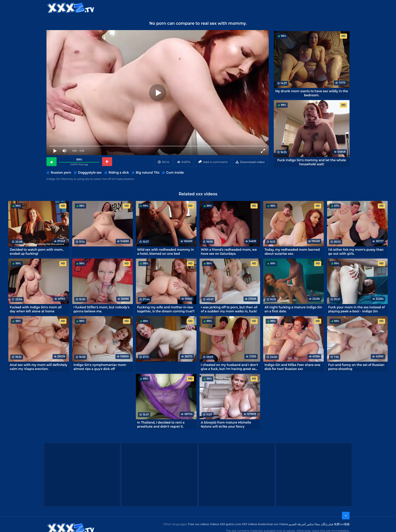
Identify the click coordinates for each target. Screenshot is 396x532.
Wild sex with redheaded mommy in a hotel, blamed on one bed (166, 251)
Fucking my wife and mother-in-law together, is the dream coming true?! (166, 309)
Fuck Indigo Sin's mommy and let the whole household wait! (312, 162)
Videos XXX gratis (222, 524)
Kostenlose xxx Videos (273, 524)
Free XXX (199, 7)
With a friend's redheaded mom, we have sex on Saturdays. (229, 251)
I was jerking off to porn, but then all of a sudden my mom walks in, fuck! (229, 309)
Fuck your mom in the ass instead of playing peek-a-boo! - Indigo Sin (357, 309)
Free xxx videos (199, 524)
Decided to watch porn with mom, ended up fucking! (36, 251)
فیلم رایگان (327, 524)
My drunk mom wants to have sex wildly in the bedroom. (312, 93)
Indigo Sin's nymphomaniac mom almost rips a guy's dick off (100, 367)
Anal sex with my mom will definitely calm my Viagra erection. (38, 367)
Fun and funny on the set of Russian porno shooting (356, 367)
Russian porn (61, 172)
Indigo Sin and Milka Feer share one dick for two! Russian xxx (292, 367)
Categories (144, 7)
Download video (252, 162)
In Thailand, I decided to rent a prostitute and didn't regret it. (161, 424)
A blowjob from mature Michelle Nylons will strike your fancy (226, 424)
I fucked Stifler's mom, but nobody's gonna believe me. (102, 309)
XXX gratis (224, 7)
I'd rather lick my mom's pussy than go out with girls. (356, 251)
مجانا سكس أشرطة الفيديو (304, 524)
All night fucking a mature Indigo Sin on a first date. (293, 309)
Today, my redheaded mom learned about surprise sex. (292, 251)
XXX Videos (173, 7)
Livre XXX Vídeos (246, 524)
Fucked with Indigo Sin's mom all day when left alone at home (35, 309)
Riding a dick (119, 172)
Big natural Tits (148, 172)
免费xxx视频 (342, 524)
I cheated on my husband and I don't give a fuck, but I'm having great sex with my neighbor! (229, 367)
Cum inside (175, 172)
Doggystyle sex (90, 172)
